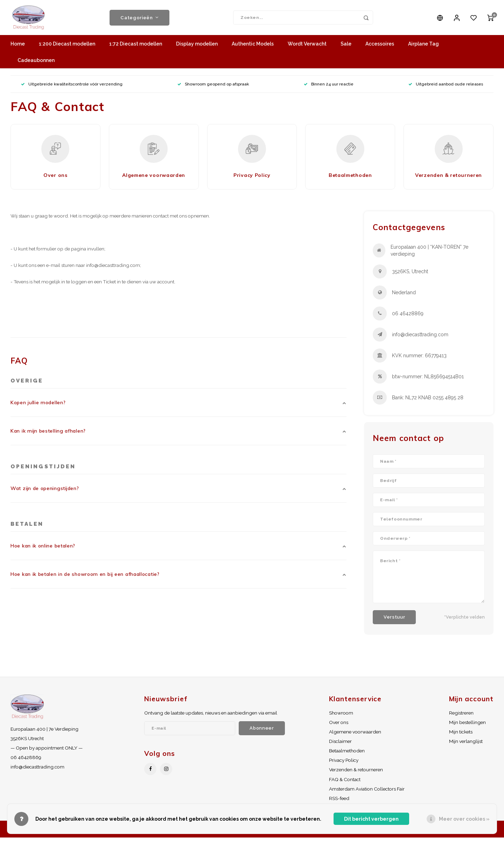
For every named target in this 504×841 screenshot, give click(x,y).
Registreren (461, 716)
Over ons (339, 726)
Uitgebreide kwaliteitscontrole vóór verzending (72, 88)
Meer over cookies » (464, 819)
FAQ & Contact (345, 783)
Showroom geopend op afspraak (213, 88)
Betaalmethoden (347, 754)
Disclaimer (340, 745)
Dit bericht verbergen (371, 819)
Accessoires (380, 47)
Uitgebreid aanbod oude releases (446, 88)
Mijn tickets (461, 735)
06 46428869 (408, 317)
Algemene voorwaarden (355, 735)
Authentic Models (253, 47)
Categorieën (139, 19)
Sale (346, 47)
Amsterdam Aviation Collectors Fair (367, 792)
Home (18, 47)
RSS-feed (339, 802)
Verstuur (394, 620)
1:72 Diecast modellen (136, 47)
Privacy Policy (344, 764)
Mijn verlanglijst (466, 745)
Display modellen (197, 47)
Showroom (341, 716)
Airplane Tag (423, 47)
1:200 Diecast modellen (67, 47)
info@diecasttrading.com (420, 338)
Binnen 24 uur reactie (329, 88)
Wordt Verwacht (307, 47)
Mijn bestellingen (467, 726)
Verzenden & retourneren (356, 773)
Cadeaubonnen (36, 64)
